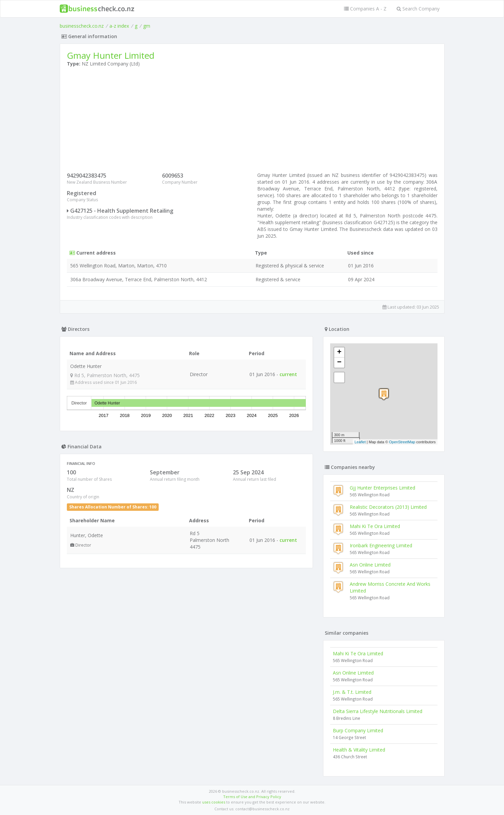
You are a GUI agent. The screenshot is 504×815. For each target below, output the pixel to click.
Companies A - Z (365, 9)
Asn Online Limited (370, 565)
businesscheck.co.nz (82, 26)
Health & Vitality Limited (359, 750)
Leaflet (360, 442)
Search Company (418, 9)
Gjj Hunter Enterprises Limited (382, 488)
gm (147, 26)
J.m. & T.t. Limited (352, 692)
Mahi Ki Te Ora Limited (375, 526)
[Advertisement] (252, 121)
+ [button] (339, 352)
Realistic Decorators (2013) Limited (388, 507)
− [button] (339, 363)
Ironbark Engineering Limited (381, 545)
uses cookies (214, 802)
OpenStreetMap (402, 442)
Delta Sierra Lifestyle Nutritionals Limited (378, 711)
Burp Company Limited (358, 730)
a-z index (119, 26)
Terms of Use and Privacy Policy (252, 797)
